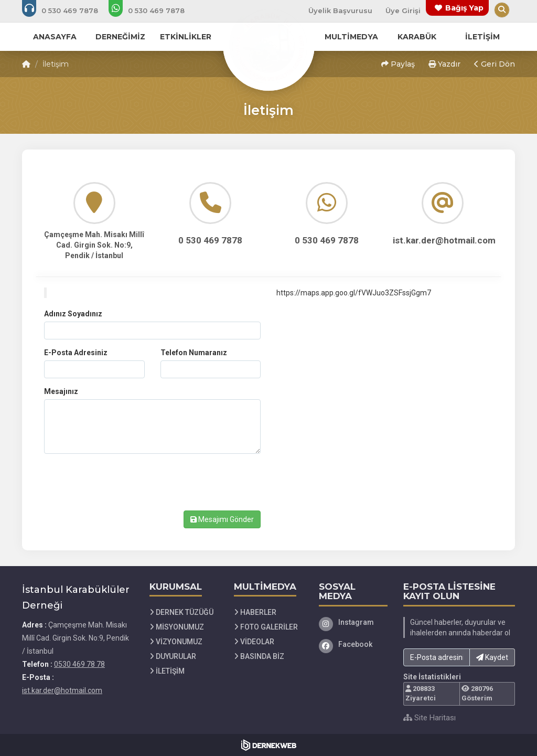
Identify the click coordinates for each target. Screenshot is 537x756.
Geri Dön (495, 64)
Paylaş (398, 64)
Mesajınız (61, 391)
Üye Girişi (403, 10)
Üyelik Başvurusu (340, 10)
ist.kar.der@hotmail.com (62, 690)
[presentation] (124, 482)
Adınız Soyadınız (73, 314)
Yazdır (444, 64)
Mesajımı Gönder (222, 519)
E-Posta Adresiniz (76, 353)
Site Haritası (429, 718)
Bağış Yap (464, 8)
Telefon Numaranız (194, 353)
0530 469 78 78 (79, 664)
